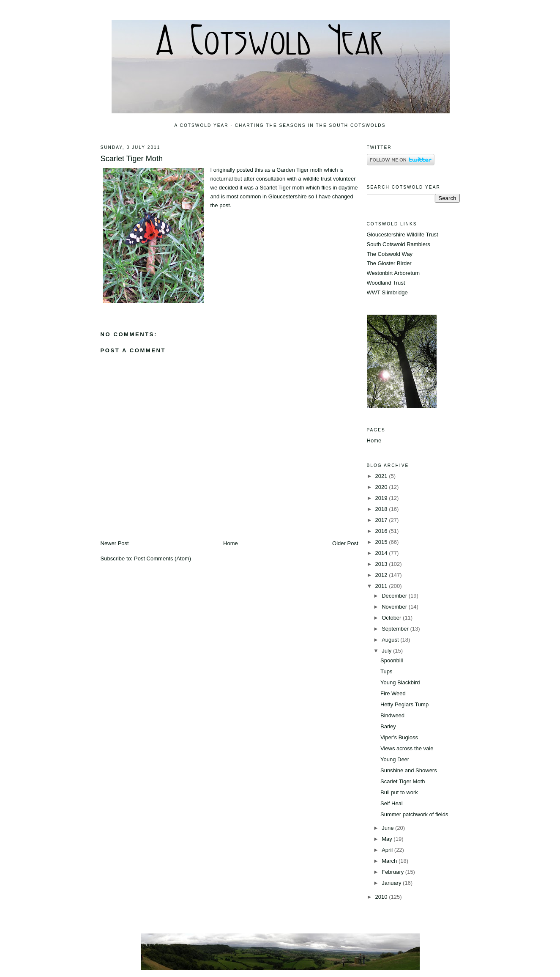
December (395, 596)
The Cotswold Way (390, 254)
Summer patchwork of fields (414, 814)
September (396, 629)
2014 (382, 553)
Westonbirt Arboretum (393, 273)
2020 (382, 487)
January (392, 883)
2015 (382, 542)
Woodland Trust (386, 283)
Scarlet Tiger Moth (132, 159)
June (388, 828)
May (388, 839)
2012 (382, 575)
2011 (382, 586)
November (395, 607)
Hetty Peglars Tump (404, 704)
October (392, 618)
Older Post (345, 543)
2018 (382, 509)
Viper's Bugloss (399, 737)
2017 (382, 520)
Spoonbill (392, 660)
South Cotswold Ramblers (399, 244)
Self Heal (392, 803)
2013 (382, 564)
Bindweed (392, 715)
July (387, 651)
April (388, 850)
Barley (388, 726)
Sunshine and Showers (409, 770)
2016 (382, 531)
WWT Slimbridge (387, 292)
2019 (382, 498)
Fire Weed (393, 693)
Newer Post (115, 543)
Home (231, 543)
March (390, 861)
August (391, 640)
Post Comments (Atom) (163, 558)
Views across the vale (407, 748)
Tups (386, 671)
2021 (382, 476)
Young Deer (395, 759)
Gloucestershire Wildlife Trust (403, 235)
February (393, 872)
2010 (382, 897)
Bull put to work (399, 792)
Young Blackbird (400, 682)
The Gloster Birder (389, 263)
